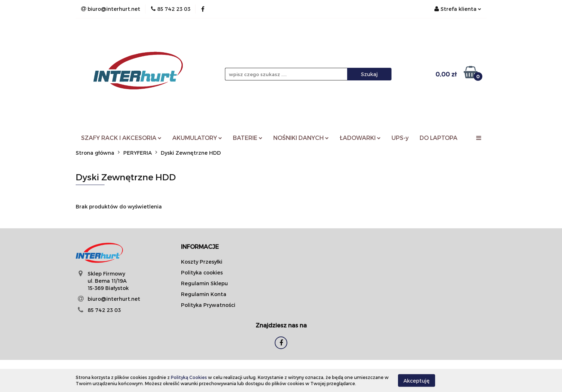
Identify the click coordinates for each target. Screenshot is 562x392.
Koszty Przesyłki (202, 262)
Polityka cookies (202, 272)
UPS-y (400, 138)
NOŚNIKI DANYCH (301, 138)
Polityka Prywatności (208, 305)
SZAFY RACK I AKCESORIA (121, 138)
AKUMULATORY (197, 138)
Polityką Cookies (189, 377)
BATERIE (248, 138)
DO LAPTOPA (439, 138)
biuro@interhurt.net (114, 299)
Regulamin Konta (204, 294)
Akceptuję (417, 380)
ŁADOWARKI (360, 138)
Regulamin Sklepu (204, 283)
